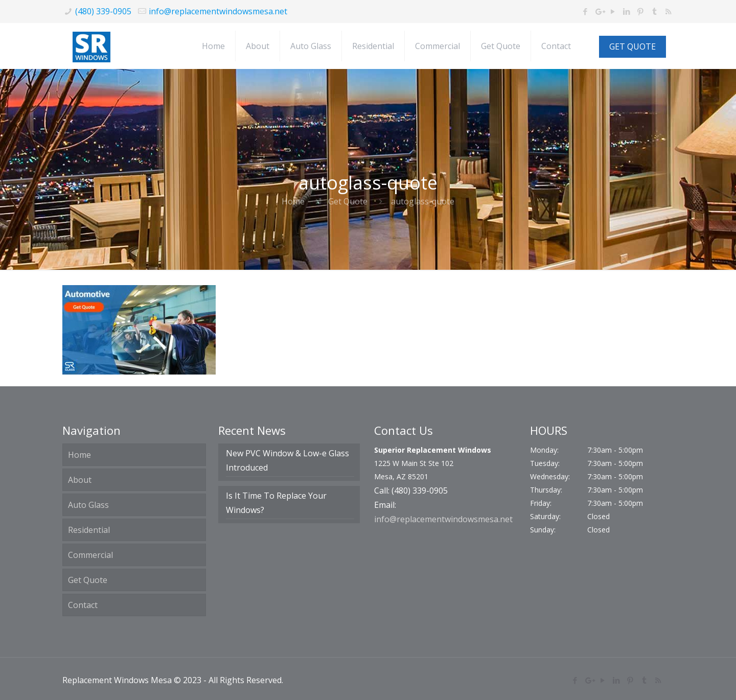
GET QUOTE (632, 46)
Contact (83, 605)
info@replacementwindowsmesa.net (218, 11)
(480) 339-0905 (103, 11)
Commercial (90, 555)
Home (293, 201)
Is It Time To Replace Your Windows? (276, 503)
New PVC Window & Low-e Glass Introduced (287, 460)
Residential (89, 530)
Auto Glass (88, 505)
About (80, 480)
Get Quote (348, 201)
